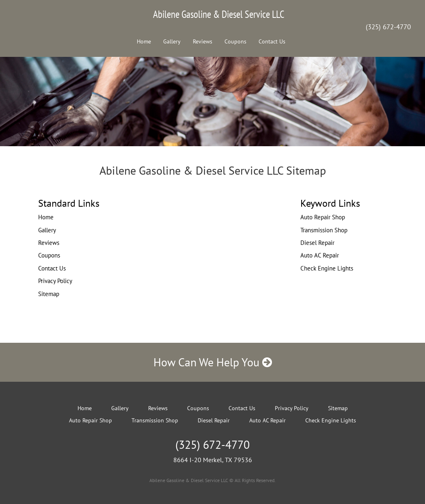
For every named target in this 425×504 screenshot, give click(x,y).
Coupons (235, 41)
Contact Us (272, 41)
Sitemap (49, 294)
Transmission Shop (324, 230)
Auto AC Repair (320, 255)
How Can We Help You (213, 362)
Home (144, 41)
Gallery (172, 41)
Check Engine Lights (327, 268)
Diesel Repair (317, 243)
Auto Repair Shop (323, 217)
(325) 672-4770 (388, 27)
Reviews (203, 41)
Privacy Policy (55, 281)
